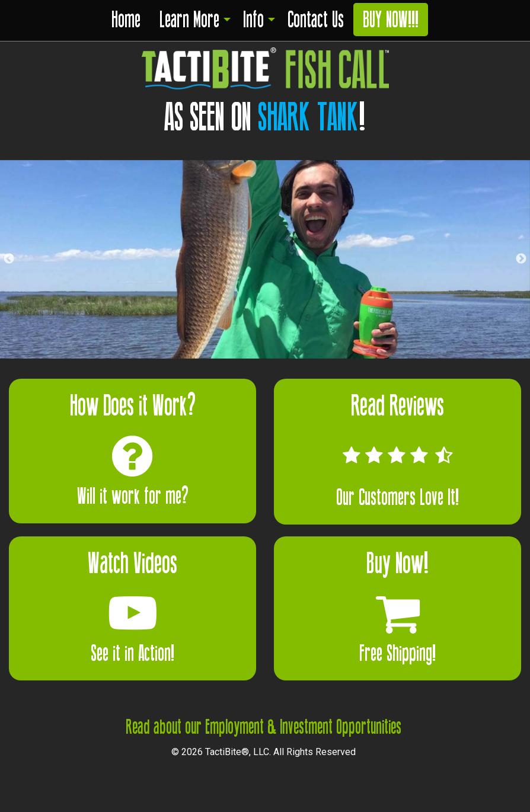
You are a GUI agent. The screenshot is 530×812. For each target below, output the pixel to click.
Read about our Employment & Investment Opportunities (264, 727)
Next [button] (521, 259)
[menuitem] (126, 22)
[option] (265, 259)
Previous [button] (9, 259)
